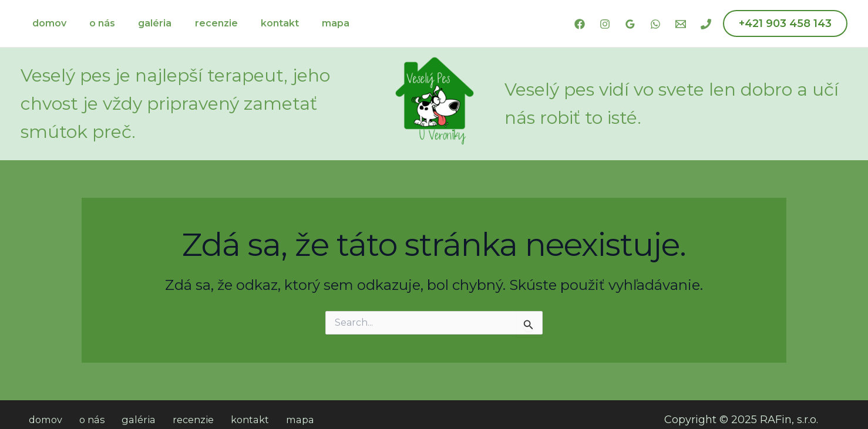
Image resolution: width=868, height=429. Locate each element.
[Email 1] (681, 24)
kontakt (260, 23)
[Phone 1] (706, 24)
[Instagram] (605, 24)
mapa (312, 23)
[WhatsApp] (655, 24)
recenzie (201, 23)
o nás (96, 23)
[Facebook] (580, 24)
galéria (144, 23)
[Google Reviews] (630, 24)
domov (47, 23)
